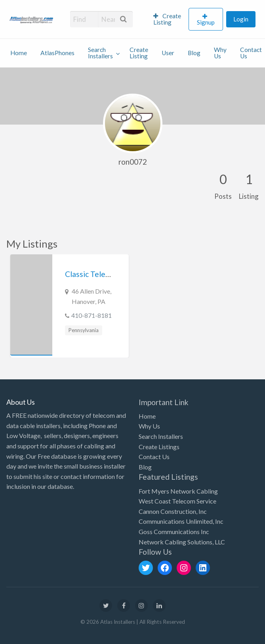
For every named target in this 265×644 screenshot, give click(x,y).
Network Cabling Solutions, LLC (182, 542)
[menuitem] (168, 19)
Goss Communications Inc (174, 532)
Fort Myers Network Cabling (178, 491)
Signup (206, 22)
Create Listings (159, 447)
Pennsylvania (83, 330)
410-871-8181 (92, 315)
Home (19, 53)
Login (241, 19)
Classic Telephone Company (112, 274)
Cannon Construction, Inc (173, 511)
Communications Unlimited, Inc (181, 521)
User (168, 53)
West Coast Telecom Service (177, 501)
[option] (70, 306)
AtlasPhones (57, 53)
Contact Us (154, 457)
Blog (194, 53)
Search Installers (100, 53)
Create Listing (167, 19)
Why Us (220, 53)
